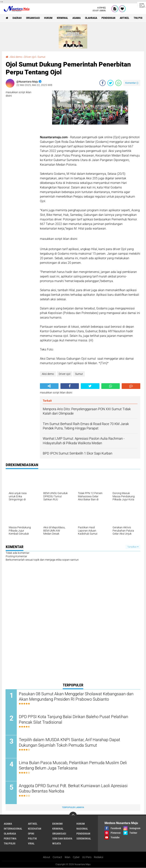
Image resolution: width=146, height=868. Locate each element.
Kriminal (63, 18)
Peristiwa (10, 839)
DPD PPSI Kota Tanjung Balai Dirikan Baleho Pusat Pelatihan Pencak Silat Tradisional (74, 720)
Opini (31, 834)
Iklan (67, 857)
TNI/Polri (10, 844)
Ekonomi (58, 824)
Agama (77, 18)
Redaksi (99, 857)
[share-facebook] (102, 83)
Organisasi (33, 18)
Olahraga (91, 18)
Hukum (48, 18)
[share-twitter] (110, 83)
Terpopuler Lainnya (73, 808)
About (47, 857)
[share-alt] (49, 386)
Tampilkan (133, 547)
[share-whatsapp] (118, 83)
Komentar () (132, 83)
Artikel (125, 18)
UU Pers (87, 857)
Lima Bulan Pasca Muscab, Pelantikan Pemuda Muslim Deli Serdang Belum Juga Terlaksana (73, 766)
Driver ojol (30, 57)
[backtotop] (73, 816)
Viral (31, 844)
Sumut (42, 57)
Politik (32, 839)
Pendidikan (109, 18)
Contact (57, 857)
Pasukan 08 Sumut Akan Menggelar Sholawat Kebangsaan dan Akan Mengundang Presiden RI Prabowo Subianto (76, 697)
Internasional (13, 829)
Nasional (82, 829)
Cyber (76, 857)
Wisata (57, 844)
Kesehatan (35, 829)
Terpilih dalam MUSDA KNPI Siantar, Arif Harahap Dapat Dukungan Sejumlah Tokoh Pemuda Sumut (70, 743)
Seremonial (84, 839)
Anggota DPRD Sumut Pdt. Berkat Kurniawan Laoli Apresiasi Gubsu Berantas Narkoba (73, 789)
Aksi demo (16, 57)
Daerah (17, 18)
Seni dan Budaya (62, 839)
